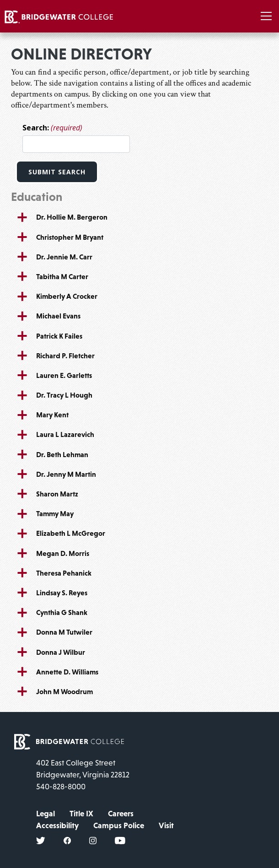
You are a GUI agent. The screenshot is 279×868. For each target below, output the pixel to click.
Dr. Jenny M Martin (66, 474)
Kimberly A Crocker (67, 296)
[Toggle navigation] (266, 16)
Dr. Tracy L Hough (64, 395)
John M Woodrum (64, 691)
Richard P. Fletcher (65, 356)
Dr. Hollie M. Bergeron (72, 217)
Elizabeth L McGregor (71, 533)
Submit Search (57, 172)
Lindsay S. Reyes (62, 593)
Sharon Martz (57, 494)
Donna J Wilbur (61, 652)
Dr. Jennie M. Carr (64, 257)
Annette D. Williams (67, 672)
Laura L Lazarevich (65, 434)
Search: (52, 128)
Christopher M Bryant (70, 237)
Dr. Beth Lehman (62, 454)
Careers (121, 814)
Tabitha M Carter (62, 276)
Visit (166, 825)
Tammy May (55, 513)
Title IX (81, 814)
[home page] (69, 741)
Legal (46, 814)
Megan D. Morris (63, 553)
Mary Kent (52, 415)
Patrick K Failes (59, 336)
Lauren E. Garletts (64, 375)
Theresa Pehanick (64, 573)
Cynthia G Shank (62, 612)
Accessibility (57, 825)
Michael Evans (58, 316)
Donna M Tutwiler (64, 632)
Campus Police (119, 825)
